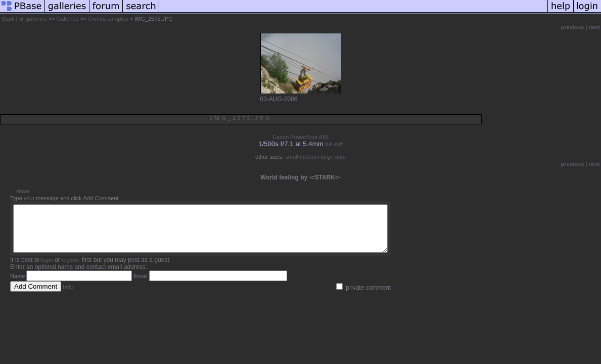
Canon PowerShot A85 (300, 137)
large (327, 157)
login (47, 269)
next (594, 27)
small (292, 157)
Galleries (67, 19)
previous (573, 27)
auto (340, 157)
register (71, 269)
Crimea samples (108, 19)
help (68, 296)
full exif (334, 144)
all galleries (33, 19)
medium (310, 157)
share (23, 191)
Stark (8, 19)
